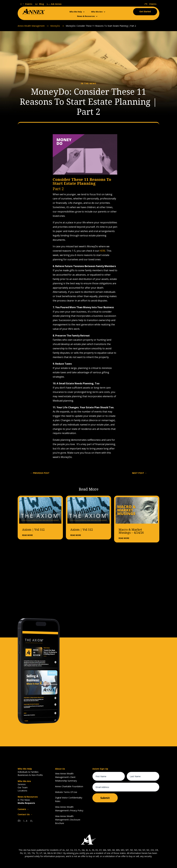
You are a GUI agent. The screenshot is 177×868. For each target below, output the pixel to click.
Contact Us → (25, 814)
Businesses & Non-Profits (30, 775)
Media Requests (26, 803)
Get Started (145, 12)
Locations (22, 790)
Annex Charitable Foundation (69, 786)
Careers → (23, 809)
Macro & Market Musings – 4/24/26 (131, 531)
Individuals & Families (28, 772)
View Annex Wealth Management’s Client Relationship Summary (66, 777)
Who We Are (97, 12)
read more (27, 535)
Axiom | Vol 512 (33, 529)
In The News (24, 800)
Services (22, 784)
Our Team (23, 787)
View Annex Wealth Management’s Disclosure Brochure (68, 819)
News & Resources (86, 16)
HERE (102, 250)
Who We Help (76, 12)
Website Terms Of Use (66, 792)
